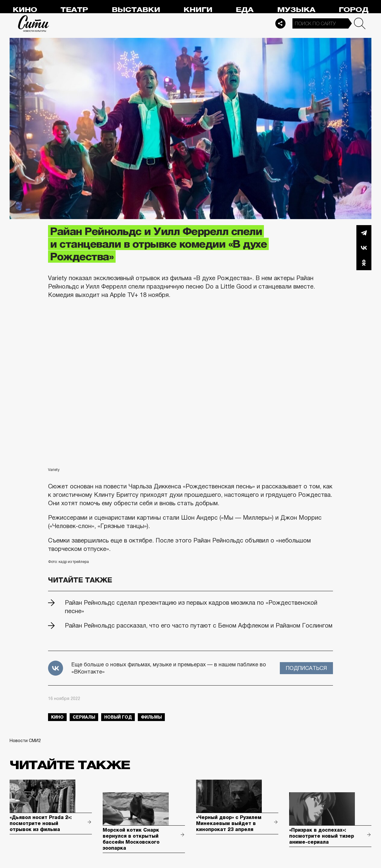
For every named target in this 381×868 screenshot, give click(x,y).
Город (354, 10)
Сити (34, 23)
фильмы (151, 717)
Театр (74, 10)
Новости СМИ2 (25, 741)
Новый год (118, 717)
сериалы (84, 717)
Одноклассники (364, 263)
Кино (25, 10)
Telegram (364, 233)
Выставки (136, 10)
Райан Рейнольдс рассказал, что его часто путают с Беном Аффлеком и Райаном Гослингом (199, 625)
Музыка (296, 10)
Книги (198, 10)
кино (57, 717)
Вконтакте (364, 248)
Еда (245, 10)
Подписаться (306, 668)
